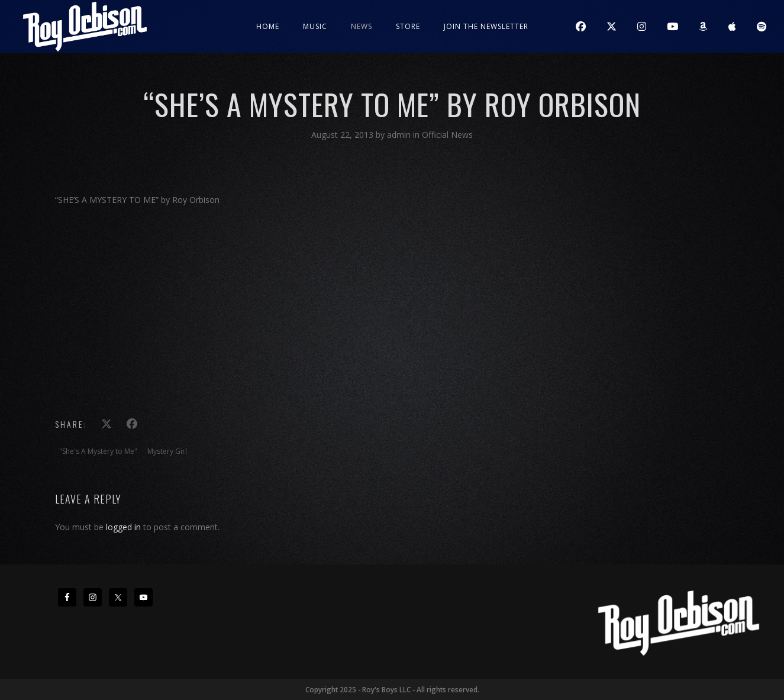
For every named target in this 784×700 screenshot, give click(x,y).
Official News (447, 135)
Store (408, 26)
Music (315, 26)
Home (268, 26)
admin (400, 135)
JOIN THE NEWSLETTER (486, 26)
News (362, 26)
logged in (123, 527)
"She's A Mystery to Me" (98, 451)
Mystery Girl (167, 451)
